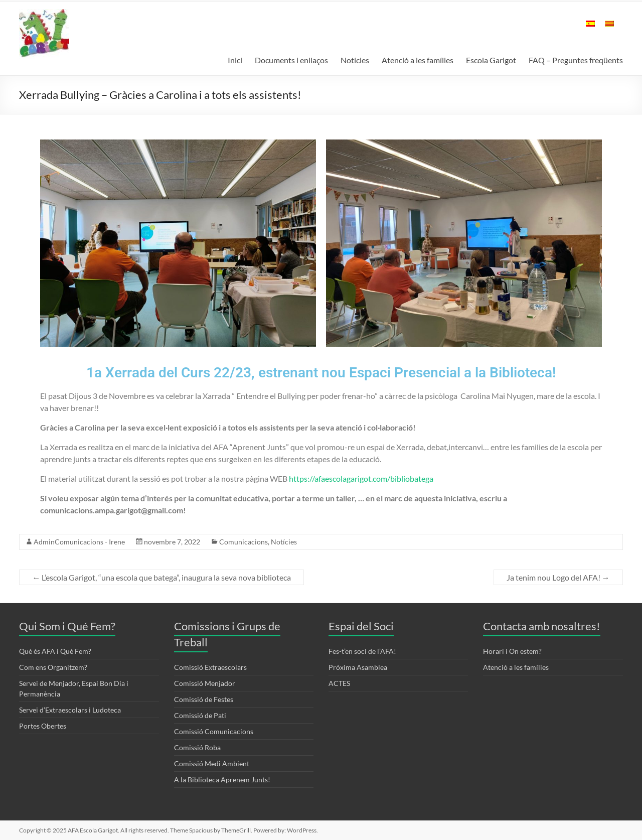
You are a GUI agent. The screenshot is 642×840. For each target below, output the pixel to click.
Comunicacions (244, 542)
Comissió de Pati (200, 715)
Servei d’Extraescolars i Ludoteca (70, 710)
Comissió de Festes (204, 699)
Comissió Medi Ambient (212, 763)
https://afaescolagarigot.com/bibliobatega (361, 478)
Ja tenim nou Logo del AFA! (558, 577)
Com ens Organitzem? (53, 667)
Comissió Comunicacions (214, 731)
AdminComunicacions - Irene (79, 542)
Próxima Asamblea (358, 667)
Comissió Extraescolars (210, 667)
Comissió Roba (197, 747)
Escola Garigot (491, 60)
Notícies (355, 60)
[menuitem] (590, 28)
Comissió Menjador (205, 683)
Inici (235, 60)
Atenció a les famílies (418, 60)
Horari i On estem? (512, 651)
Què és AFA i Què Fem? (55, 651)
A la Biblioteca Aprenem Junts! (222, 780)
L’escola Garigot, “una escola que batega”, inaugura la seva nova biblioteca (162, 577)
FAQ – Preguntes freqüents (576, 60)
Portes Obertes (43, 726)
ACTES (339, 683)
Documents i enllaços (291, 60)
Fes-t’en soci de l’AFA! (362, 651)
